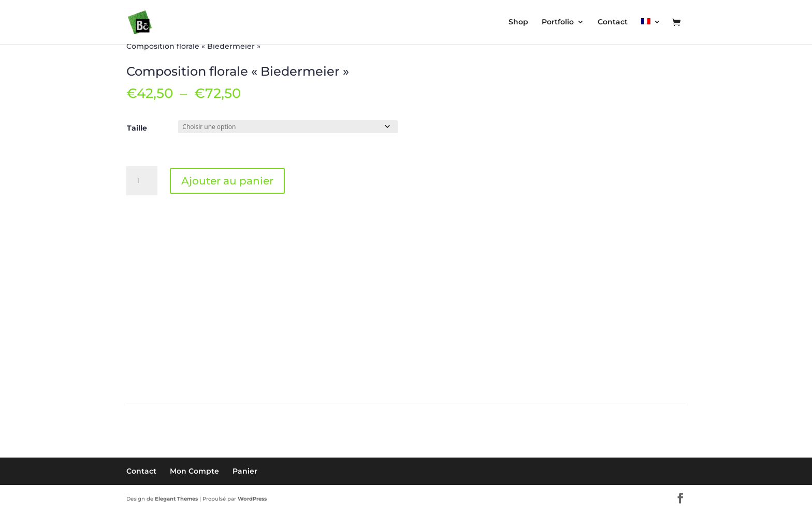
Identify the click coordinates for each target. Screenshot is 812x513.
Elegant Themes (176, 499)
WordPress (252, 499)
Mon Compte (194, 471)
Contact (141, 471)
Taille (137, 128)
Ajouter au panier (227, 181)
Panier (245, 471)
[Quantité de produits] (142, 181)
